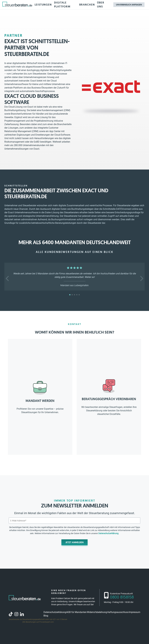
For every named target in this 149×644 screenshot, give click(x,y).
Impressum (135, 612)
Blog (46, 616)
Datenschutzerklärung (108, 533)
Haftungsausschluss (118, 612)
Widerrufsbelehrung (97, 612)
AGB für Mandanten (76, 612)
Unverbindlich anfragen (129, 5)
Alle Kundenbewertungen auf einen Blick (75, 252)
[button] (8, 278)
